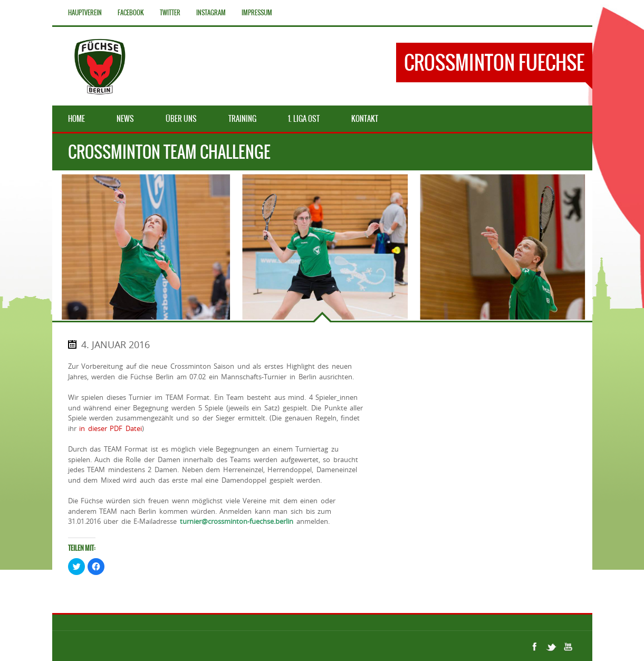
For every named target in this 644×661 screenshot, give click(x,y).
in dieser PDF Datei (110, 428)
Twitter (170, 13)
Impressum (257, 13)
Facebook (131, 13)
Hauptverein (85, 13)
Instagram (211, 13)
